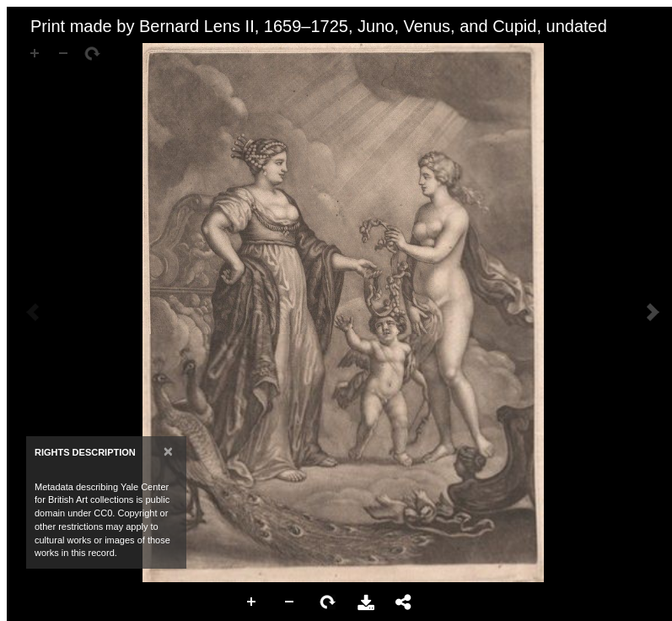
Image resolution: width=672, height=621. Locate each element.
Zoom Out (290, 602)
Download (366, 602)
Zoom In (252, 602)
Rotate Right (328, 602)
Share (404, 602)
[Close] (168, 451)
